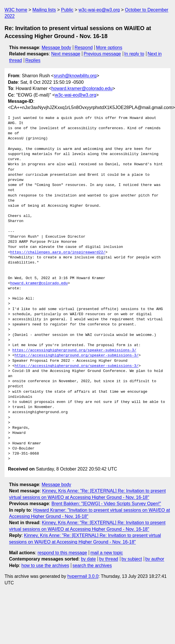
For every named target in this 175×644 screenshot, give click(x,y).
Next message (66, 54)
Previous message (102, 54)
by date (88, 559)
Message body (56, 48)
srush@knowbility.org (75, 76)
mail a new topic (107, 553)
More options (109, 48)
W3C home (16, 10)
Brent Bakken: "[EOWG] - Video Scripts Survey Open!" (106, 504)
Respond (84, 48)
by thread (109, 559)
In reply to (134, 54)
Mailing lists (44, 10)
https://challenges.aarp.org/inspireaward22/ (58, 252)
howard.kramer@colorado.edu (82, 88)
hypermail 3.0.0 (83, 576)
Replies (33, 60)
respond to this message (62, 553)
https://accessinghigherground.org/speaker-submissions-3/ (74, 350)
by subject (132, 559)
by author (155, 559)
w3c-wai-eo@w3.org (99, 10)
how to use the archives (45, 565)
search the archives (92, 565)
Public (67, 10)
